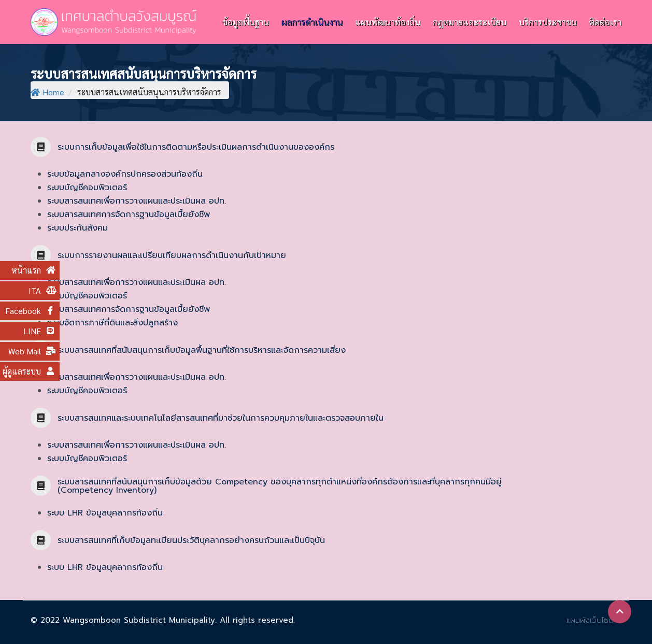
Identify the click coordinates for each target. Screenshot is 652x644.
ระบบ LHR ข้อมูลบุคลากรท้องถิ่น (105, 513)
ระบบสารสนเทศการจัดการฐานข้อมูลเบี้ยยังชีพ (129, 214)
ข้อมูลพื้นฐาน (246, 22)
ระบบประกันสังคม (77, 228)
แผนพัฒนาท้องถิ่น (388, 22)
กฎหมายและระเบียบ (470, 22)
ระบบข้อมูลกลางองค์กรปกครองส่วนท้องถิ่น (125, 174)
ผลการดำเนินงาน (312, 22)
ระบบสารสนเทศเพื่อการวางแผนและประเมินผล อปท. (137, 201)
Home (47, 92)
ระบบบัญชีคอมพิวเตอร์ (87, 188)
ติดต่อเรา (605, 22)
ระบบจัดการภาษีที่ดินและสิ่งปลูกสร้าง (112, 323)
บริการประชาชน (548, 22)
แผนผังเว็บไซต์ (590, 620)
